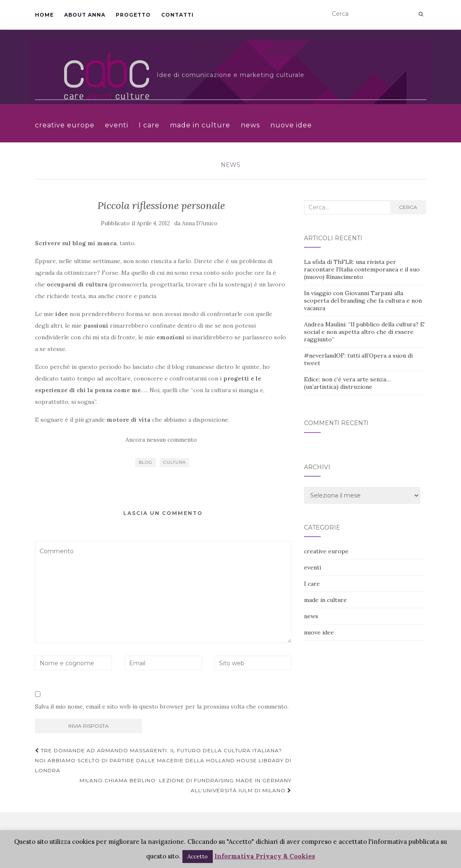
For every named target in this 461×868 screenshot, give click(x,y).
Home (44, 15)
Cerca (408, 207)
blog (146, 462)
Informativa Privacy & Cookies (265, 856)
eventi (117, 125)
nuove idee (291, 125)
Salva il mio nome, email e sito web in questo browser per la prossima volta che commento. (162, 706)
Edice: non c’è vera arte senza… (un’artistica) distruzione (347, 383)
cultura (174, 462)
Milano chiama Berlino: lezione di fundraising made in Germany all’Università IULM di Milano (186, 785)
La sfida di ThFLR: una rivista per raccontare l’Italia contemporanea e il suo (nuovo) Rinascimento (362, 269)
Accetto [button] (198, 857)
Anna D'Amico (200, 223)
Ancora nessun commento (161, 440)
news (250, 125)
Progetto (133, 15)
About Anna (85, 15)
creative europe (65, 125)
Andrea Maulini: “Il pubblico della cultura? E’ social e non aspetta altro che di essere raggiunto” (365, 332)
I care (149, 125)
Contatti (177, 15)
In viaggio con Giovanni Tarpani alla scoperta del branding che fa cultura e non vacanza (363, 301)
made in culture (200, 125)
